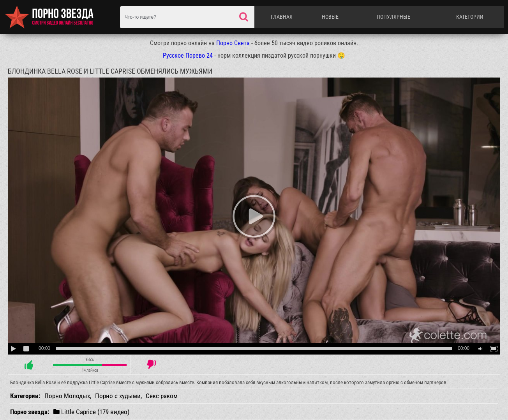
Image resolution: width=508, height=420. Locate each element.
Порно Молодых (67, 396)
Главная (282, 17)
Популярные (393, 17)
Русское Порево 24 (188, 56)
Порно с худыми (118, 396)
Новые (330, 17)
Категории (470, 17)
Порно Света (233, 43)
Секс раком (162, 396)
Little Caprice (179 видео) (91, 412)
